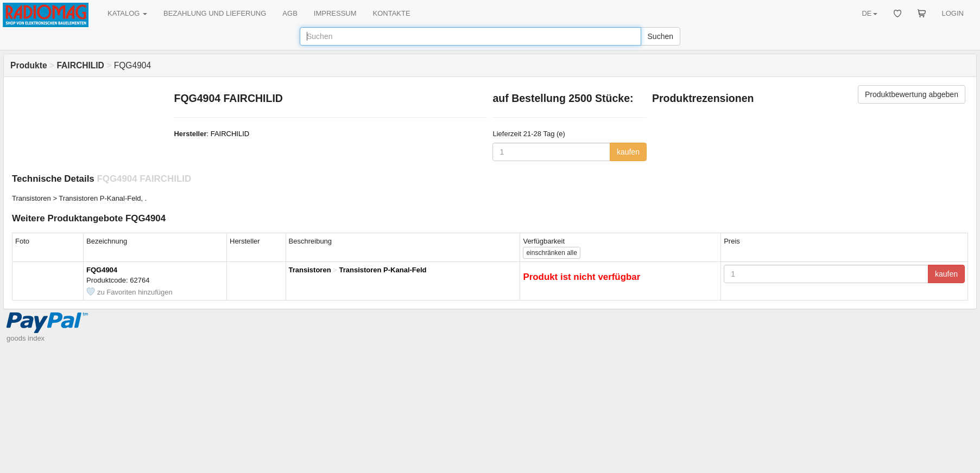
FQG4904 (102, 270)
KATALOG (127, 13)
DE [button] (869, 13)
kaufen (628, 152)
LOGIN (953, 13)
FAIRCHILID (230, 134)
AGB (290, 13)
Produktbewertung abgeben (912, 94)
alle (551, 253)
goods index (26, 338)
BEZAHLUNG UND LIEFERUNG (215, 13)
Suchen (660, 36)
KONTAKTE (392, 13)
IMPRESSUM (335, 13)
